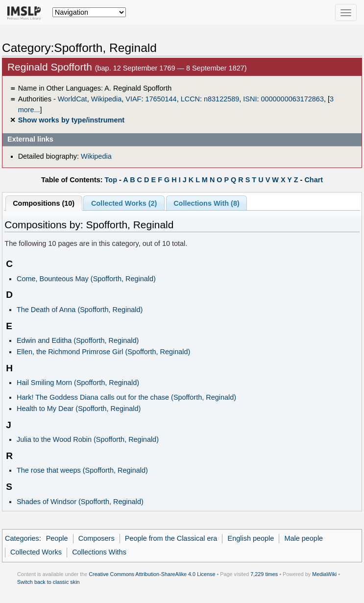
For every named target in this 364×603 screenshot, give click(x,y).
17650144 (161, 99)
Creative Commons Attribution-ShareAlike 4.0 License (152, 574)
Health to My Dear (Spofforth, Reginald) (79, 409)
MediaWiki (324, 574)
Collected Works (36, 552)
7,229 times (264, 574)
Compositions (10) (44, 203)
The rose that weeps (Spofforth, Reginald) (82, 470)
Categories (22, 538)
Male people (303, 538)
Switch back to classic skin (49, 582)
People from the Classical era (171, 538)
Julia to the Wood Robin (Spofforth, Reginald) (88, 439)
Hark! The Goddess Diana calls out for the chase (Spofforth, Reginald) (126, 397)
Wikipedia (107, 99)
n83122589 (221, 99)
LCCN (190, 99)
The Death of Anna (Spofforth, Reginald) (80, 310)
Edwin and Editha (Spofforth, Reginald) (78, 340)
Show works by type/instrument (71, 120)
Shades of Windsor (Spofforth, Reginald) (80, 502)
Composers (97, 538)
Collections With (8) (206, 203)
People (57, 538)
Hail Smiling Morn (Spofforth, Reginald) (78, 383)
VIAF (133, 99)
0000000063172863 (292, 99)
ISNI (250, 99)
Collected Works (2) (124, 203)
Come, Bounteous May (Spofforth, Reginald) (86, 279)
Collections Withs (99, 552)
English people (251, 538)
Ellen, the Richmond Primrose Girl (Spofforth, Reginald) (103, 352)
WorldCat (73, 99)
